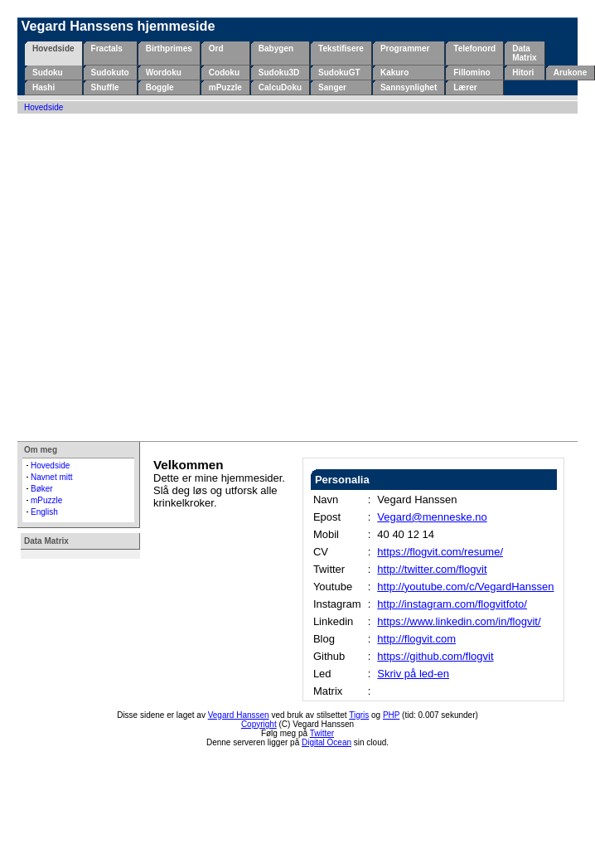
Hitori (523, 73)
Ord (216, 48)
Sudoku (48, 73)
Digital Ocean (327, 742)
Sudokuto (110, 73)
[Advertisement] (155, 277)
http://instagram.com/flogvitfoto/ (452, 604)
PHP (391, 715)
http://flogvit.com (416, 639)
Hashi (44, 87)
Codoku (224, 73)
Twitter (322, 733)
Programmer (405, 48)
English (44, 512)
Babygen (276, 48)
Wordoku (164, 73)
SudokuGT (339, 73)
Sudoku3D (279, 73)
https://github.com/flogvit (435, 656)
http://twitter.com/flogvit (432, 569)
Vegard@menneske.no (432, 517)
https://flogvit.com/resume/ (440, 552)
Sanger (332, 87)
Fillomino (472, 73)
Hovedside (53, 48)
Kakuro (394, 73)
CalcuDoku (280, 87)
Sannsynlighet (409, 87)
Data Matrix (524, 53)
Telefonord (474, 48)
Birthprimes (169, 48)
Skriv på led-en (413, 674)
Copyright (259, 724)
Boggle (160, 87)
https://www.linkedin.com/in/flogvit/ (459, 621)
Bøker (42, 489)
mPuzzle (225, 87)
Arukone (571, 73)
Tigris (359, 715)
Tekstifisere (341, 48)
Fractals (107, 48)
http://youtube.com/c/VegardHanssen (465, 587)
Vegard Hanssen (239, 715)
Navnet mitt (52, 477)
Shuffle (105, 87)
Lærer (465, 87)
